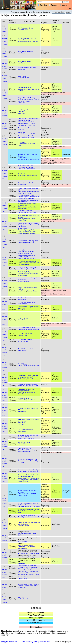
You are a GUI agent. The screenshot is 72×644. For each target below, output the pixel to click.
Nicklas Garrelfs (23, 341)
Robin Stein (21, 394)
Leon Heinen (22, 134)
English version (23, 158)
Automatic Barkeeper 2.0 (26, 51)
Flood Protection (23, 318)
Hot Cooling (21, 250)
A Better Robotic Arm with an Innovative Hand (27, 205)
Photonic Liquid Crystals (25, 272)
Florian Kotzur (22, 379)
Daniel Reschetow (23, 258)
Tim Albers (21, 463)
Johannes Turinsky (24, 386)
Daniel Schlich (22, 495)
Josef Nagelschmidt (24, 219)
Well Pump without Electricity (27, 67)
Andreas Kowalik (34, 574)
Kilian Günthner (23, 310)
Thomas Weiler (30, 547)
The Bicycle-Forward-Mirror (26, 515)
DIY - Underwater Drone (25, 28)
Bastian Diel (33, 258)
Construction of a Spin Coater (27, 183)
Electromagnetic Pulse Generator (28, 136)
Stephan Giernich (23, 526)
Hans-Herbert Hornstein (25, 192)
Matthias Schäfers (23, 159)
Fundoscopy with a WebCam (27, 267)
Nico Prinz (31, 89)
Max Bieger (31, 138)
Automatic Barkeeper (24, 61)
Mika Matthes (34, 41)
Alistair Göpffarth (23, 553)
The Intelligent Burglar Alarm (27, 328)
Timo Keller (31, 125)
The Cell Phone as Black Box (27, 349)
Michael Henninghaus (25, 506)
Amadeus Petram (23, 41)
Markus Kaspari (23, 599)
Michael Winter (22, 548)
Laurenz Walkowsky (24, 264)
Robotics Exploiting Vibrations (27, 230)
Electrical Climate (23, 577)
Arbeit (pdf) (21, 423)
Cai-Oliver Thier (23, 335)
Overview (5, 29)
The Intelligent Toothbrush (26, 429)
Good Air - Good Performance (27, 128)
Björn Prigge (22, 569)
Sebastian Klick (23, 228)
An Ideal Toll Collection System (27, 384)
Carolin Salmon (23, 366)
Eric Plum (21, 424)
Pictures (4, 44)
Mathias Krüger (34, 461)
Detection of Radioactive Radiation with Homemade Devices (29, 476)
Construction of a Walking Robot (28, 241)
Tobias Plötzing (31, 494)
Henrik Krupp (22, 412)
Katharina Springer (24, 274)
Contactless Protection (25, 211)
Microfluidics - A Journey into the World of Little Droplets (28, 377)
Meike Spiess (22, 431)
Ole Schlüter (22, 69)
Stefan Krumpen (32, 379)
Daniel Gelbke (22, 242)
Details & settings (58, 12)
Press (3, 179)
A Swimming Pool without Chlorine (28, 509)
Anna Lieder (31, 144)
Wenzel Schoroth (23, 481)
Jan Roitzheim (22, 138)
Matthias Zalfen (32, 269)
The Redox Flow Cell (24, 298)
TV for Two (21, 142)
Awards (4, 32)
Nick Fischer (22, 53)
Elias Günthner (22, 89)
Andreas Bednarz (23, 461)
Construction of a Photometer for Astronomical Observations (28, 572)
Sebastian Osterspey (24, 452)
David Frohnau (27, 193)
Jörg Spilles (21, 563)
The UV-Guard (22, 364)
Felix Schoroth (22, 471)
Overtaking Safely (23, 398)
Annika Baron (22, 439)
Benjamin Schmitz (23, 78)
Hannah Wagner (23, 197)
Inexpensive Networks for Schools (28, 459)
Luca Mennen (22, 269)
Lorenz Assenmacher (24, 231)
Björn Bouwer (22, 122)
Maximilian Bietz (23, 30)
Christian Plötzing (34, 480)
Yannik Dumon (22, 125)
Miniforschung (26, 641)
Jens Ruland (31, 400)
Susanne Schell (23, 586)
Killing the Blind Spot (24, 87)
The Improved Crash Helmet (27, 302)
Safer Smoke (22, 76)
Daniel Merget (22, 392)
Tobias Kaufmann (23, 329)
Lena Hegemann (34, 197)
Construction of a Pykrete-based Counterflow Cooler (28, 119)
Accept (69, 12)
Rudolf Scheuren (34, 553)
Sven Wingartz (22, 541)
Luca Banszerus (34, 329)
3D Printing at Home (24, 442)
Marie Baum (31, 122)
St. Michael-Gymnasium (40, 641)
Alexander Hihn (31, 134)
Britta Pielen (22, 494)
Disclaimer (5, 641)
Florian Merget (32, 392)
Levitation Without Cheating (26, 198)
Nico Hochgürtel (32, 176)
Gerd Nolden (36, 506)
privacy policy (13, 641)
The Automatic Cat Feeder (26, 195)
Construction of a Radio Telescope (28, 584)
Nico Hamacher (23, 545)
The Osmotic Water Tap (25, 340)
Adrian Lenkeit (34, 159)
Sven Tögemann (33, 557)
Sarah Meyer (28, 253)
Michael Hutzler (33, 586)
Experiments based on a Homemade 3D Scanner (25, 166)
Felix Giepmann (23, 480)
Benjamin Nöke (23, 304)
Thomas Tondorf (33, 471)
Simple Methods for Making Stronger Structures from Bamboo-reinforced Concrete (29, 99)
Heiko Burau (22, 351)
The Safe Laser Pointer (25, 334)
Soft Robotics (22, 174)
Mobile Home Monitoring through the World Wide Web (28, 436)
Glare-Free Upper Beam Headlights (29, 470)
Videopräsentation (23, 391)
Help (70, 8)
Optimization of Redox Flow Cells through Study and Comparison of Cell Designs (28, 225)
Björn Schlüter (35, 386)
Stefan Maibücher (23, 511)
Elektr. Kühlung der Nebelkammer (28, 478)
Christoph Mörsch (23, 212)
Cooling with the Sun (24, 448)
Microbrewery (22, 132)
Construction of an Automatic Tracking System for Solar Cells (28, 566)
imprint (3, 643)
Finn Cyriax (21, 169)
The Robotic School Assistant (27, 261)
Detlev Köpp (22, 587)
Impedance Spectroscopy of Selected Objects (26, 256)
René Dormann (23, 557)
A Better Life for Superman (26, 389)
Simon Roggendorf (24, 281)
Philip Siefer (31, 439)
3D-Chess (21, 597)
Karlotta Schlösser (34, 366)
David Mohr (21, 103)
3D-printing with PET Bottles (27, 124)
